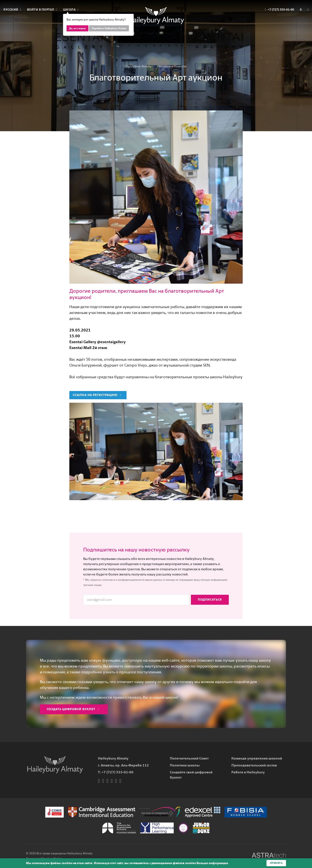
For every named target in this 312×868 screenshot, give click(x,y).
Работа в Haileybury (248, 772)
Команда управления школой (257, 758)
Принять (276, 863)
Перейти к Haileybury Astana (109, 28)
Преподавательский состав (254, 765)
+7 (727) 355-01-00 (117, 772)
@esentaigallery (111, 342)
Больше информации (212, 863)
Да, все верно (77, 28)
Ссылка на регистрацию (97, 395)
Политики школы (185, 765)
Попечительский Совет (189, 758)
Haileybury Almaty (138, 66)
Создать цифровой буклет (73, 709)
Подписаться (210, 600)
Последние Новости (172, 66)
